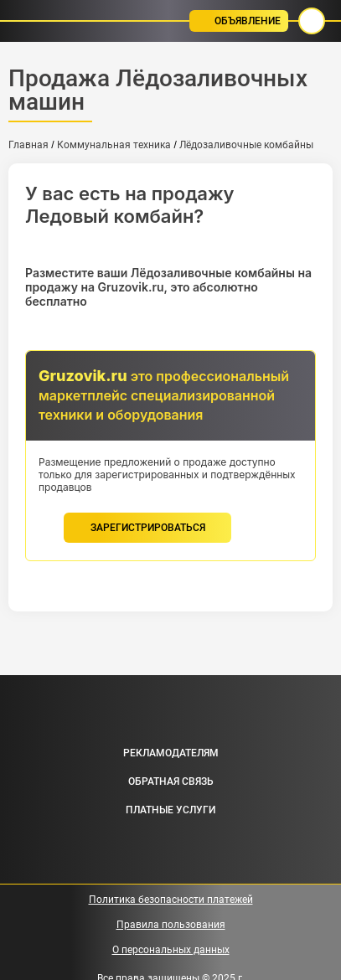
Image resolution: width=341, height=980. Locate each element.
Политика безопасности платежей (171, 900)
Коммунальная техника (114, 145)
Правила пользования (171, 925)
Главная (28, 145)
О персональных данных (171, 950)
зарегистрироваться (148, 528)
